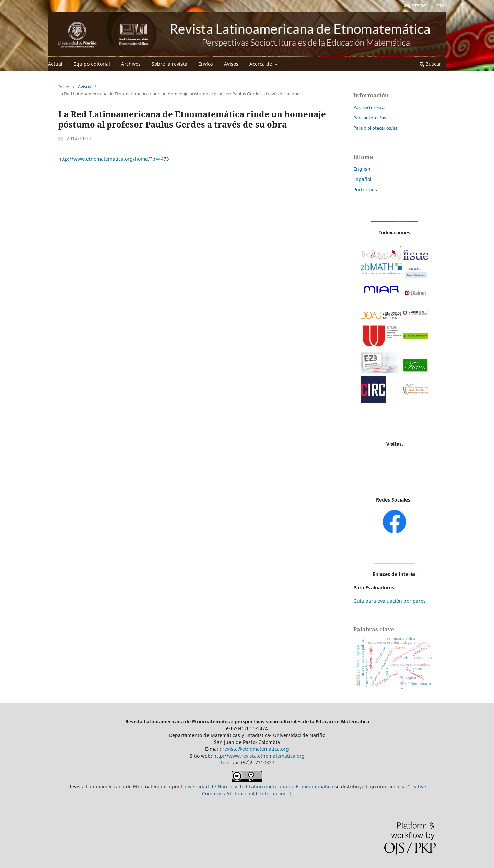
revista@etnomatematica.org (256, 749)
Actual (55, 64)
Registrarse (414, 5)
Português (365, 189)
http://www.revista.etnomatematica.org (259, 756)
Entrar (440, 5)
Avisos (231, 64)
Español (362, 179)
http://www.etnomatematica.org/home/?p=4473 (114, 159)
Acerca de (261, 64)
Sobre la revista (169, 64)
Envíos (206, 64)
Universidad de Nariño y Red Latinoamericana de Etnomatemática (257, 787)
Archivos (131, 64)
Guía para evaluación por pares (390, 601)
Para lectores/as (370, 107)
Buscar (430, 64)
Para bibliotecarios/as (375, 128)
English (362, 169)
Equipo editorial (92, 64)
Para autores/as (370, 118)
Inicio (64, 87)
